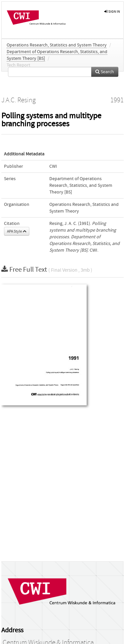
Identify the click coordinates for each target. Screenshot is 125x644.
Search (105, 72)
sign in (112, 12)
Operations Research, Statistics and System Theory (57, 45)
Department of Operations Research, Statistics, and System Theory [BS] (81, 185)
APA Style (17, 231)
